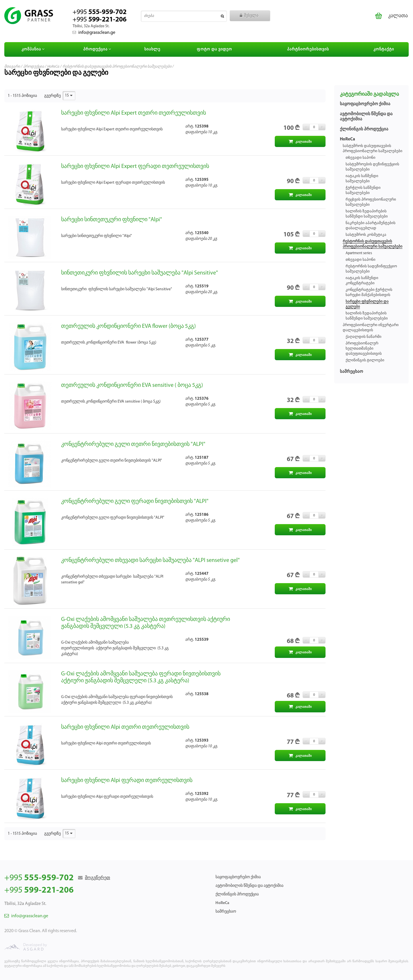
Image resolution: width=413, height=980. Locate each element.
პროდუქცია (98, 49)
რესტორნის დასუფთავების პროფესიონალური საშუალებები (117, 67)
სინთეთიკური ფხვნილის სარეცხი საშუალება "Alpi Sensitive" (140, 273)
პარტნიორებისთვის (308, 49)
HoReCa (53, 67)
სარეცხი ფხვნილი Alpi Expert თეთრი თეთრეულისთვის (134, 113)
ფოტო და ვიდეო (214, 49)
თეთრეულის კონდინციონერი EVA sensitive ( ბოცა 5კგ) (132, 385)
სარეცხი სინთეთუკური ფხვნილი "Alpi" (112, 220)
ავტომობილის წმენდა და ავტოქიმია (249, 886)
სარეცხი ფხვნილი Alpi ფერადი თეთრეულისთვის (127, 781)
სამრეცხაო (351, 372)
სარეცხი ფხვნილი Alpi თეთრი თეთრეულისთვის (125, 727)
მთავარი (12, 67)
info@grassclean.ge (94, 33)
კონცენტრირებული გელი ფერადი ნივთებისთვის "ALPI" (135, 501)
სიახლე (152, 49)
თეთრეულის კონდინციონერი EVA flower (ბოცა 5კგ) (128, 326)
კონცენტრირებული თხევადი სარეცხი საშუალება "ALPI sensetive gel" (150, 560)
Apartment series (359, 253)
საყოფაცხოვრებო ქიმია (365, 104)
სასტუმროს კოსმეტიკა (366, 235)
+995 (100, 16)
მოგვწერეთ (98, 878)
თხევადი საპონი (361, 158)
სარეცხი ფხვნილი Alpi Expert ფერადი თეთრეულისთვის (135, 166)
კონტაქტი (384, 49)
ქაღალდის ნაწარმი (364, 337)
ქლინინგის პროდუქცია (364, 129)
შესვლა (249, 16)
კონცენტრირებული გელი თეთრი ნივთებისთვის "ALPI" (133, 444)
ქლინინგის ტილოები (365, 360)
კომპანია (34, 49)
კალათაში (300, 141)
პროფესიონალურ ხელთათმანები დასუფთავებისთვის (364, 349)
